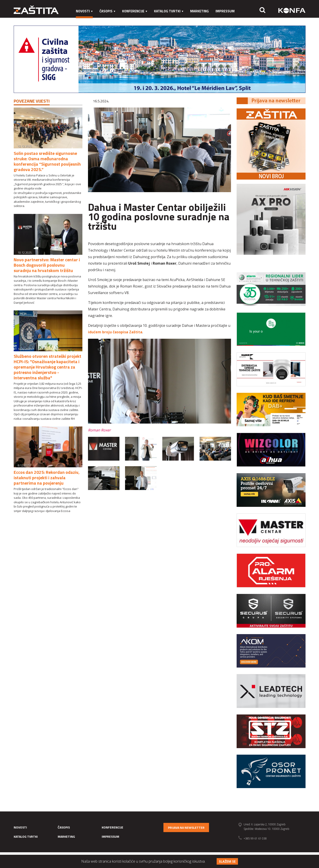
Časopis (107, 11)
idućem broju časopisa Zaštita (115, 332)
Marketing (199, 11)
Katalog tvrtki (169, 11)
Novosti (84, 11)
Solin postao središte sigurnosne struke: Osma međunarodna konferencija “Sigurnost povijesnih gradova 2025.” (47, 161)
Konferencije (135, 11)
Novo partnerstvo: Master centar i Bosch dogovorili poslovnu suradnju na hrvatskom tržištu (47, 265)
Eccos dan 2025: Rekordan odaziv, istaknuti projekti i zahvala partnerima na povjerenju (47, 478)
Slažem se (227, 861)
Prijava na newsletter (186, 827)
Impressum (225, 11)
